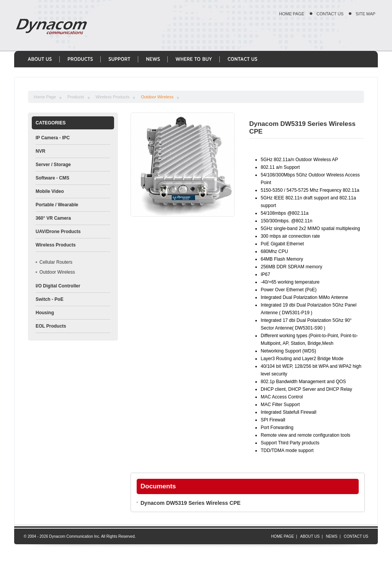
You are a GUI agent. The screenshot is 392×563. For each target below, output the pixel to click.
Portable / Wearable (57, 205)
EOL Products (51, 326)
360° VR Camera (53, 218)
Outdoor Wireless (157, 97)
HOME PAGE (292, 14)
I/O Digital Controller (58, 286)
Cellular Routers (56, 262)
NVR (40, 151)
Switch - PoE (50, 299)
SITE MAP (365, 14)
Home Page (45, 97)
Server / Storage (53, 165)
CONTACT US (330, 14)
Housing (45, 313)
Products (76, 97)
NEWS (332, 536)
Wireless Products (113, 97)
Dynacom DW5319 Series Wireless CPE (190, 503)
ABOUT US (310, 536)
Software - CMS (52, 178)
